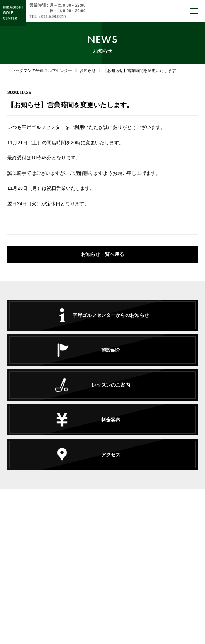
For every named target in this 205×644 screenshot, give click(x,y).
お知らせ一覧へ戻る (102, 254)
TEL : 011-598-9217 (102, 555)
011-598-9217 (54, 17)
